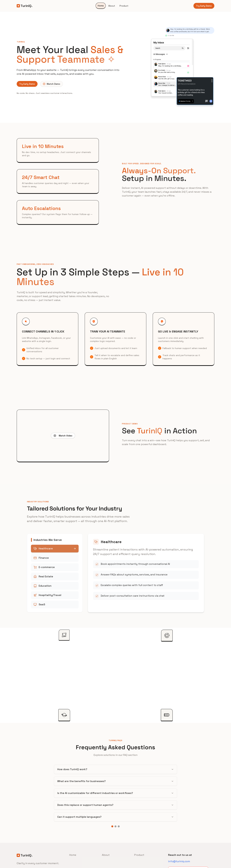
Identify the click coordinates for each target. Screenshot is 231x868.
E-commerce (55, 567)
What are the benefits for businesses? (116, 781)
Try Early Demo (204, 6)
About (112, 6)
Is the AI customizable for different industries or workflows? (116, 793)
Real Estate (55, 576)
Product (124, 6)
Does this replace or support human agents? (116, 805)
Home (101, 6)
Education (55, 586)
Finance (55, 558)
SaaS (55, 604)
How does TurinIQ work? (116, 769)
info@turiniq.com (179, 861)
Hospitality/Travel (55, 595)
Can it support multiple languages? (116, 817)
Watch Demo (51, 84)
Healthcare (55, 548)
